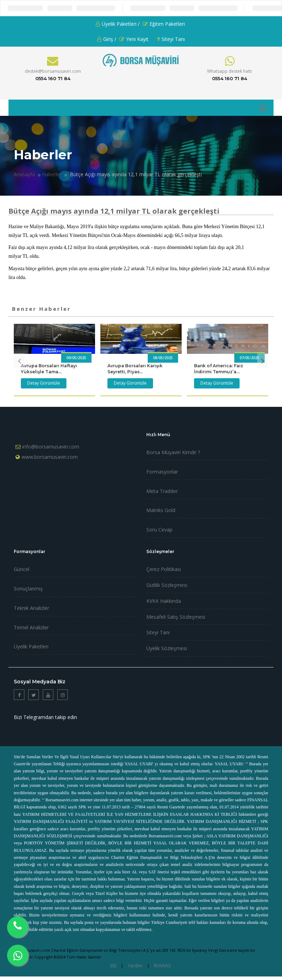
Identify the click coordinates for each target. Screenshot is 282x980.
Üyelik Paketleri (31, 646)
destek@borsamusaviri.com (53, 71)
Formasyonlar (162, 472)
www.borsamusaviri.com (50, 457)
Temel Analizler (31, 627)
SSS (113, 966)
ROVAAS (162, 966)
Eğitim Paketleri (164, 24)
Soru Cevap (159, 530)
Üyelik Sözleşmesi (167, 648)
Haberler (52, 174)
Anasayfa (24, 174)
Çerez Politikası (164, 569)
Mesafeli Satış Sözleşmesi (176, 617)
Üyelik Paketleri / (118, 24)
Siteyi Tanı (171, 39)
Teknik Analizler (31, 608)
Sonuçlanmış (28, 589)
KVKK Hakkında (164, 601)
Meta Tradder (162, 491)
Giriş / (107, 39)
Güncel (22, 569)
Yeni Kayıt (134, 39)
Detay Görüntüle (44, 383)
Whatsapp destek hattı (230, 71)
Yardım (135, 966)
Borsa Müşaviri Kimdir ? (173, 452)
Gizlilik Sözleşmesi (167, 585)
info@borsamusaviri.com (51, 447)
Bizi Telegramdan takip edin (45, 717)
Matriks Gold (161, 510)
